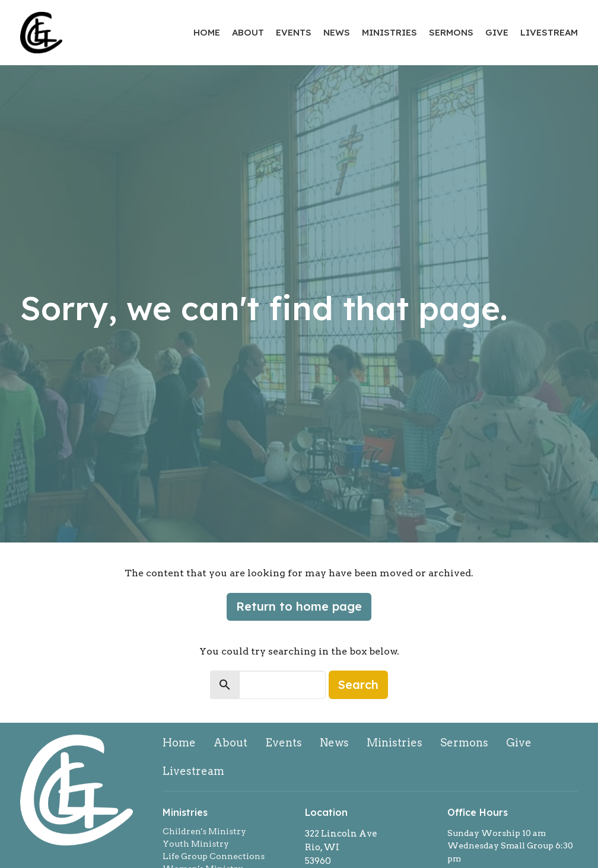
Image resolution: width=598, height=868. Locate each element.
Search (358, 684)
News (337, 32)
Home (207, 32)
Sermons (451, 32)
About (248, 32)
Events (294, 32)
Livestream (549, 32)
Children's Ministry (204, 831)
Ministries (389, 32)
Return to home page (299, 606)
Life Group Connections (214, 856)
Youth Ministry (196, 844)
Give (497, 32)
